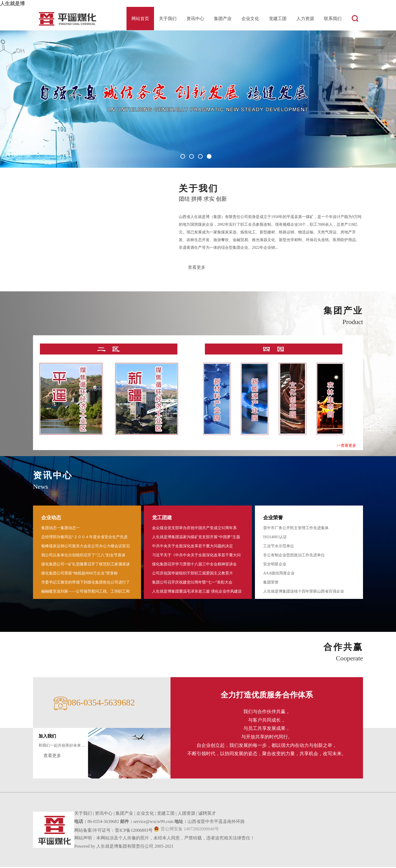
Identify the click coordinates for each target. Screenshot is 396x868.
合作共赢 (343, 648)
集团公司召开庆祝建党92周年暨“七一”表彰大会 (192, 583)
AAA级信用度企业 (279, 574)
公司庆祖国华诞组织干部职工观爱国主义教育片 (193, 574)
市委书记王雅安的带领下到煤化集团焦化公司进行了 (86, 583)
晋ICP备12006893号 (134, 831)
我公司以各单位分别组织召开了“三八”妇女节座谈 (83, 556)
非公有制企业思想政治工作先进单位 (294, 556)
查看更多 (197, 268)
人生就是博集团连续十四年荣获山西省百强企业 (304, 592)
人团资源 (186, 814)
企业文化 (250, 19)
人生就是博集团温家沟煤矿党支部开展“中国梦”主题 (196, 538)
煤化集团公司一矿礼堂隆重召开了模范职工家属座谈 (86, 565)
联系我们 (333, 19)
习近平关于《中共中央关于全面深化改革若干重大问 (196, 556)
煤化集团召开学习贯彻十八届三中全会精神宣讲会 (194, 565)
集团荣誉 (271, 583)
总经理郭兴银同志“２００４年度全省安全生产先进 (84, 538)
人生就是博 (12, 4)
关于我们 (168, 19)
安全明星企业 (275, 565)
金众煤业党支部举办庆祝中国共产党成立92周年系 (194, 529)
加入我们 (47, 737)
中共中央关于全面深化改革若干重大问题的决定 (193, 547)
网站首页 (140, 19)
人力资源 (305, 19)
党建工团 (278, 19)
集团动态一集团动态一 (61, 529)
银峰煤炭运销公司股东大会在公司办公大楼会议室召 (86, 547)
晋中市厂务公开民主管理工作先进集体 (296, 529)
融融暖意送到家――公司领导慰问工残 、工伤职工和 (86, 592)
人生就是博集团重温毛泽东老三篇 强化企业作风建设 (197, 592)
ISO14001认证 (275, 538)
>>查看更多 (346, 447)
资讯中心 (195, 19)
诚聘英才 (207, 814)
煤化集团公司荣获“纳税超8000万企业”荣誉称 (79, 574)
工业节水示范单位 (279, 547)
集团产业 (223, 19)
